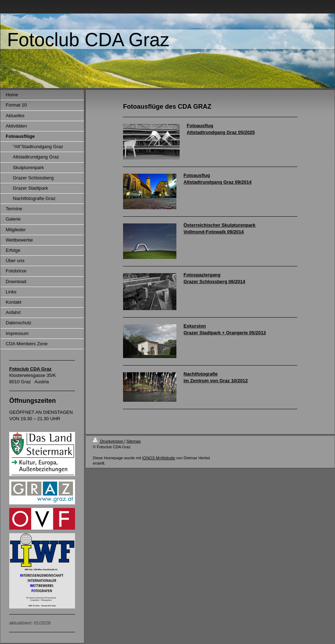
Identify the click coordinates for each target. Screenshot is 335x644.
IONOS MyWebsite (159, 458)
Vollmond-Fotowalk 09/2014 (214, 232)
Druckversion (108, 441)
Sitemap (133, 441)
